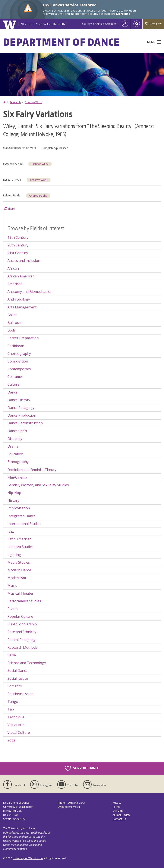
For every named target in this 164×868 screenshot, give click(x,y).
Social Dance (18, 671)
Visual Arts (16, 725)
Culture (13, 384)
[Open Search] (137, 24)
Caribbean (16, 346)
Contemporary (19, 369)
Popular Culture (20, 616)
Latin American (19, 539)
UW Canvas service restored (70, 5)
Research (15, 102)
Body (12, 330)
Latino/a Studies (20, 547)
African (13, 268)
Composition (18, 361)
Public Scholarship (22, 624)
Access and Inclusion (24, 261)
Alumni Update (122, 815)
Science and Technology (27, 663)
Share (9, 209)
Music (12, 585)
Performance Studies (24, 601)
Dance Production (22, 415)
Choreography (38, 196)
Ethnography (18, 462)
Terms (116, 807)
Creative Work (33, 102)
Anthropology (19, 299)
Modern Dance (19, 570)
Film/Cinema (17, 477)
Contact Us (119, 819)
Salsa (12, 655)
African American (21, 276)
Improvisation (19, 508)
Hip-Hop (14, 493)
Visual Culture (19, 732)
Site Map (118, 811)
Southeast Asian (20, 694)
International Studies (24, 524)
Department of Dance (62, 42)
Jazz (11, 531)
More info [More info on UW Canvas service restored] (123, 14)
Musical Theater (20, 593)
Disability (15, 439)
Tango (13, 701)
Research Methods (22, 647)
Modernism (17, 578)
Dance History (19, 400)
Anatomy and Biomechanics (29, 292)
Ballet (12, 315)
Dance (12, 392)
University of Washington (28, 858)
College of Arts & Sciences (99, 24)
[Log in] (125, 24)
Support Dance (82, 768)
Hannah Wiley (40, 164)
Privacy (117, 803)
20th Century (18, 245)
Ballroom (15, 323)
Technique (16, 717)
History (13, 500)
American (15, 284)
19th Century (18, 237)
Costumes (15, 377)
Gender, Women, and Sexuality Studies (38, 485)
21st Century (18, 253)
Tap (11, 709)
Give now (153, 24)
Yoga (12, 740)
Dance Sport (17, 431)
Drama (13, 446)
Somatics (15, 686)
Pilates (13, 609)
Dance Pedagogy (21, 408)
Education (15, 454)
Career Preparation (23, 338)
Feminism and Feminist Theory (32, 470)
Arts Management (22, 307)
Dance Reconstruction (25, 423)
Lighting (14, 555)
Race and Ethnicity (22, 632)
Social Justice (18, 678)
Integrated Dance (21, 516)
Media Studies (19, 562)
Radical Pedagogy (21, 640)
